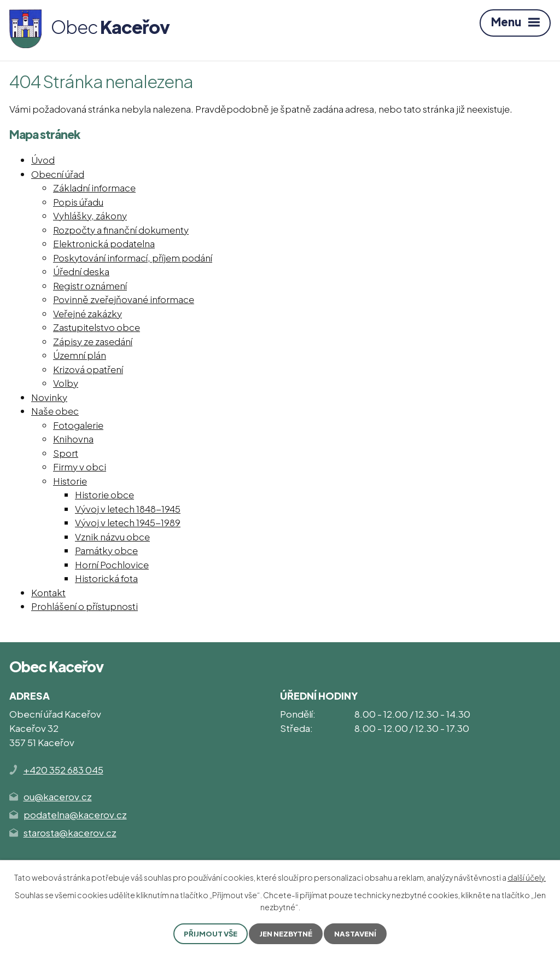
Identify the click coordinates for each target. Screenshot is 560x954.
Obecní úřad (58, 174)
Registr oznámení (90, 286)
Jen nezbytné (287, 933)
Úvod (43, 160)
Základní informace (94, 188)
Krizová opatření (88, 369)
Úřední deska (81, 271)
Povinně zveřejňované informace (124, 299)
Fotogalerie (78, 425)
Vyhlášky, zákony (90, 216)
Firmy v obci (80, 467)
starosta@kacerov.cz (70, 833)
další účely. (527, 876)
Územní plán (80, 355)
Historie (70, 481)
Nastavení (359, 933)
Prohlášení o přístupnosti (84, 606)
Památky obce (106, 550)
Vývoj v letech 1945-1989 (128, 522)
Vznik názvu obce (112, 537)
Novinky (49, 397)
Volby (66, 383)
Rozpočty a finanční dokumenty (121, 230)
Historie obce (104, 495)
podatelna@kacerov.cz (75, 815)
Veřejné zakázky (87, 313)
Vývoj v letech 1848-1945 (128, 509)
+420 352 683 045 (63, 770)
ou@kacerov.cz (58, 796)
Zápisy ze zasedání (93, 341)
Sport (66, 453)
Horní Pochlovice (112, 565)
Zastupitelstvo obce (97, 327)
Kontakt (48, 592)
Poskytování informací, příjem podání (133, 258)
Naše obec (55, 411)
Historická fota (106, 578)
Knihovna (73, 439)
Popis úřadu (78, 202)
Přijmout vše (208, 933)
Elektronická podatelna (104, 243)
